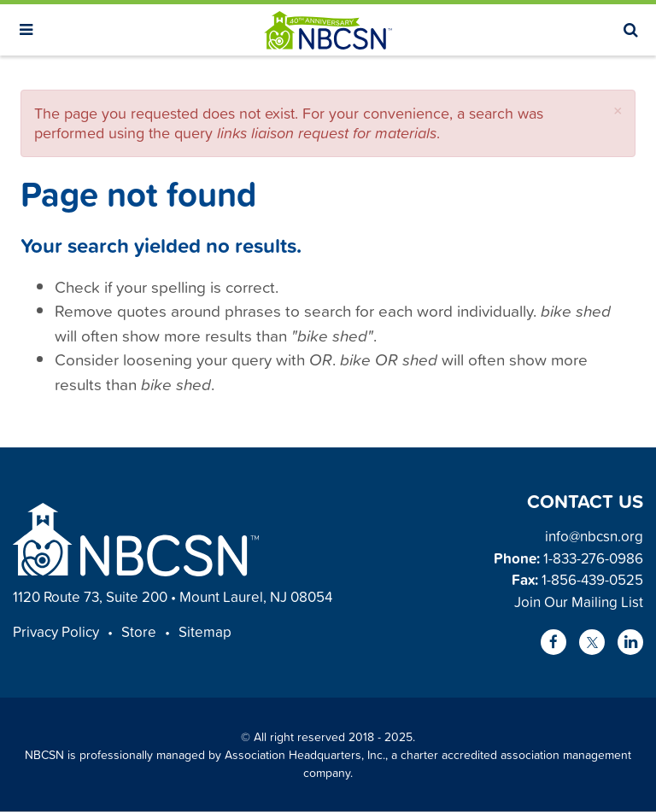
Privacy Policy (56, 631)
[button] (618, 111)
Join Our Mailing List (579, 602)
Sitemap (205, 631)
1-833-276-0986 (593, 558)
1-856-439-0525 (592, 579)
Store (139, 631)
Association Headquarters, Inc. (305, 754)
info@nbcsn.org (594, 536)
